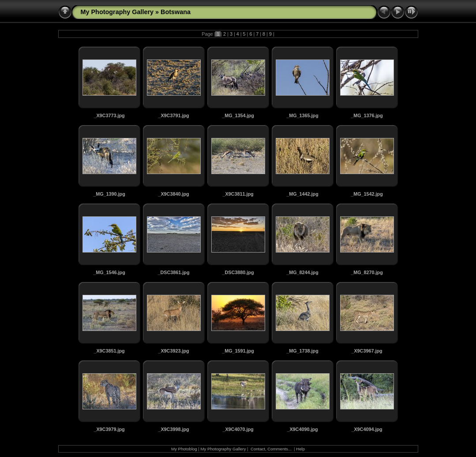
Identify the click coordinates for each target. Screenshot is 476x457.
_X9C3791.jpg (173, 115)
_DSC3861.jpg (173, 272)
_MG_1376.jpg (367, 115)
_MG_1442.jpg (302, 194)
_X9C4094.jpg (367, 429)
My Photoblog (184, 449)
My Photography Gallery (117, 12)
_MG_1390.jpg (109, 194)
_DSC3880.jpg (238, 272)
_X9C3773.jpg (109, 115)
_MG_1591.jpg (238, 351)
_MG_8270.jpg (367, 272)
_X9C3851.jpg (109, 351)
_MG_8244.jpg (302, 272)
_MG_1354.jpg (238, 115)
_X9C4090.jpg (302, 429)
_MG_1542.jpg (367, 194)
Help (300, 449)
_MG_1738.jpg (302, 351)
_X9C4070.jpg (238, 429)
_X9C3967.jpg (367, 351)
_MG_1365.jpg (302, 115)
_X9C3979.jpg (109, 429)
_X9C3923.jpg (173, 351)
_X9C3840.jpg (173, 194)
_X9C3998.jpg (173, 429)
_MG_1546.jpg (109, 272)
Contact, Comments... (271, 449)
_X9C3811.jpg (238, 194)
